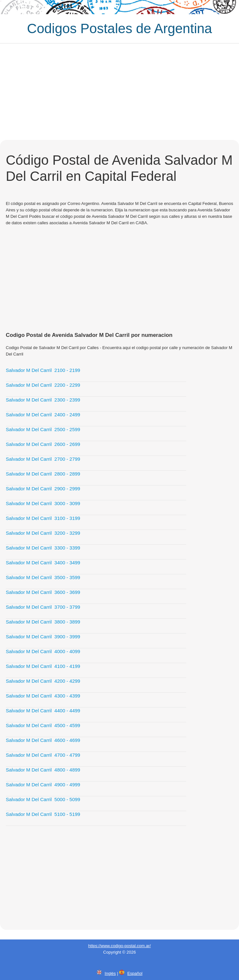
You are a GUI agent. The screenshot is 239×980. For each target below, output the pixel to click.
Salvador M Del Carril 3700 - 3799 (43, 607)
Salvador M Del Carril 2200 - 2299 (43, 385)
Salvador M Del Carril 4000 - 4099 (43, 651)
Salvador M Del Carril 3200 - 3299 (43, 533)
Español (135, 973)
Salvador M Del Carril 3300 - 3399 (43, 548)
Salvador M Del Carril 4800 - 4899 (43, 770)
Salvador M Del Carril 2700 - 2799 (43, 459)
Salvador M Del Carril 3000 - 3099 (43, 503)
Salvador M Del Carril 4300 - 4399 (43, 696)
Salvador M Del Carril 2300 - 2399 (43, 400)
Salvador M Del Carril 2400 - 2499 (43, 415)
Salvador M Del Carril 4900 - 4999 (43, 785)
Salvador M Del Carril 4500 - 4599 (43, 725)
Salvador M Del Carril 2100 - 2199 (43, 370)
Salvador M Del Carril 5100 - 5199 (43, 814)
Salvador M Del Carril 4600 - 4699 (43, 740)
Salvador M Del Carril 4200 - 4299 (43, 681)
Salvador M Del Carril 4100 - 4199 (43, 666)
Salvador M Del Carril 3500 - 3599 (43, 577)
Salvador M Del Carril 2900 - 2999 (43, 489)
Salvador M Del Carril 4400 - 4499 (43, 711)
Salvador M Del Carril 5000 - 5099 (43, 799)
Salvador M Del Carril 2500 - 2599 (43, 429)
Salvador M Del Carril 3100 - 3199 (43, 518)
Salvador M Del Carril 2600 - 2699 (43, 444)
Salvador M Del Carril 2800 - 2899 (43, 474)
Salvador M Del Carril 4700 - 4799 (43, 755)
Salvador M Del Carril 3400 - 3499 (43, 563)
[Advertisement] (119, 92)
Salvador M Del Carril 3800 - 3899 (43, 622)
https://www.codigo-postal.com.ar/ (119, 946)
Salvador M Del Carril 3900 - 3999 (43, 637)
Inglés (110, 973)
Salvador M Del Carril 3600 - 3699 (43, 592)
